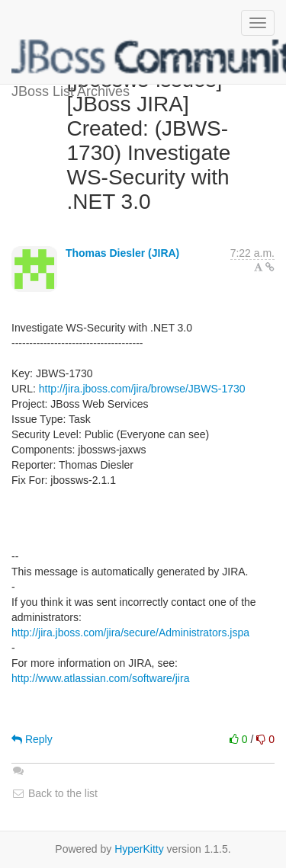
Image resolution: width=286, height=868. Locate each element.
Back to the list (55, 793)
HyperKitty (139, 849)
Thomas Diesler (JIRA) (122, 253)
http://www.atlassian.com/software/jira (100, 678)
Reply (32, 739)
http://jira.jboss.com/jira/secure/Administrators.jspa (130, 633)
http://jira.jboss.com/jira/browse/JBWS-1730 (142, 389)
